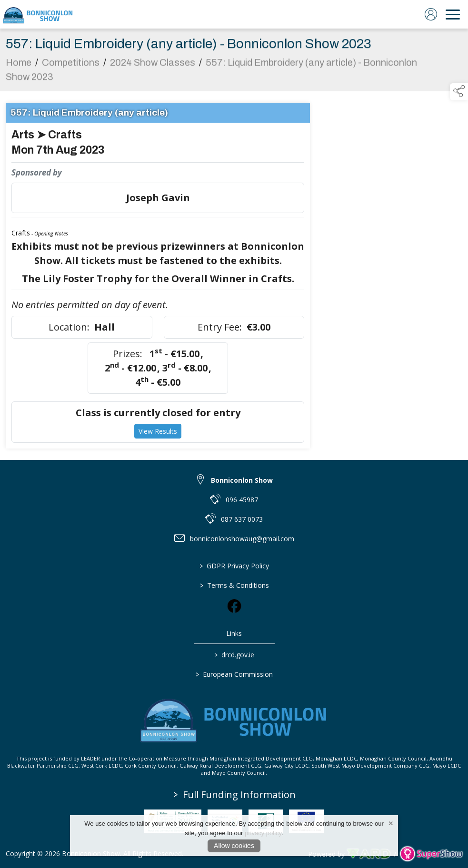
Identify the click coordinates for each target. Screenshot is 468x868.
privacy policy (263, 833)
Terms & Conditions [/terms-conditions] (234, 585)
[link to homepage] (38, 14)
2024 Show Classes (153, 65)
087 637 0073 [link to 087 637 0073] (242, 519)
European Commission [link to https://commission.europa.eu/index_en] (234, 674)
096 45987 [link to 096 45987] (242, 500)
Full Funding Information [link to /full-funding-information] (234, 795)
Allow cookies (234, 846)
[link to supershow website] (431, 854)
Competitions (71, 65)
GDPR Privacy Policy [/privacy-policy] (234, 566)
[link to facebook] (234, 606)
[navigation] (453, 14)
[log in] (431, 14)
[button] (459, 92)
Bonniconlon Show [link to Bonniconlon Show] (242, 480)
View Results (158, 434)
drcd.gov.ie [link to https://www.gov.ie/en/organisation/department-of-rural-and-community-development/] (234, 655)
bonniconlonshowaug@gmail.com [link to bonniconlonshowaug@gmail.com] (242, 539)
